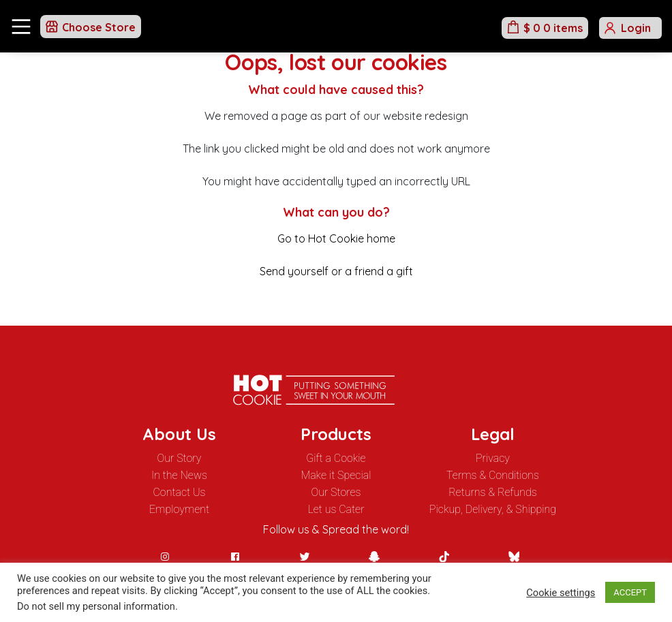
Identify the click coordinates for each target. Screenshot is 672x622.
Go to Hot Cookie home (336, 238)
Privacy (493, 458)
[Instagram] (165, 557)
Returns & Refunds (493, 492)
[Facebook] (235, 557)
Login (636, 28)
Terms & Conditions (493, 475)
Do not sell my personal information (96, 606)
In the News (179, 475)
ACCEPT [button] (630, 592)
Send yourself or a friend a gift (336, 271)
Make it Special (336, 475)
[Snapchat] (374, 557)
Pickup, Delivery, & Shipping (493, 509)
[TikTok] (444, 557)
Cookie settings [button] (561, 593)
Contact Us (179, 492)
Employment (179, 509)
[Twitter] (305, 557)
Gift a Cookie (336, 458)
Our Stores (336, 492)
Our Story (180, 458)
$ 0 (553, 28)
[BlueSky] (514, 557)
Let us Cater (336, 509)
